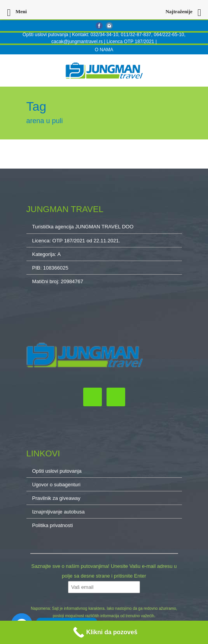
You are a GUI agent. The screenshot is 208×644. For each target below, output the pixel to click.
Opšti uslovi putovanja (45, 35)
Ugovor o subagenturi (56, 485)
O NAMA (104, 50)
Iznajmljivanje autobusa (59, 512)
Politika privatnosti (53, 525)
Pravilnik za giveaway (56, 498)
